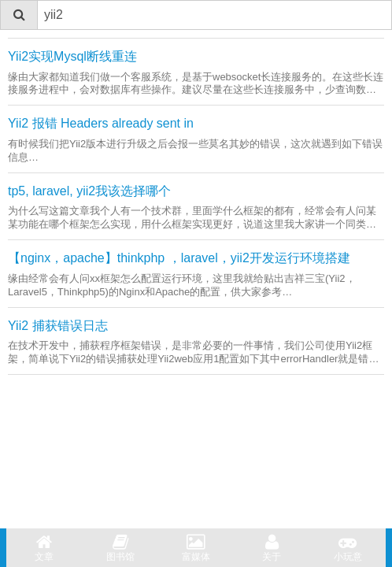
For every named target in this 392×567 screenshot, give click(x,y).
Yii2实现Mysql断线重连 (72, 56)
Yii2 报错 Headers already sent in (101, 123)
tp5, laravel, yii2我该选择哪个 (89, 191)
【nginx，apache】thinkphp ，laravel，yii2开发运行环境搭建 (179, 258)
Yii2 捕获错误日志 (58, 326)
